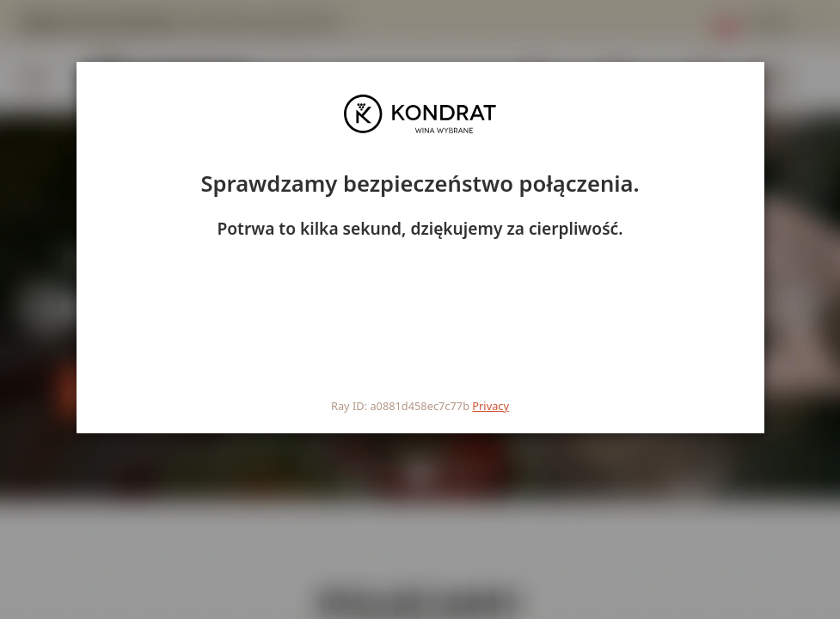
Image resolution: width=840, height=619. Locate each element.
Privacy (491, 406)
